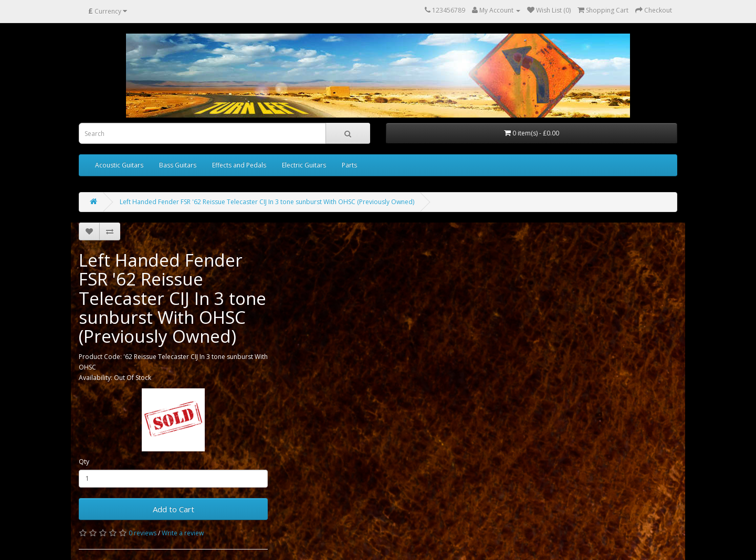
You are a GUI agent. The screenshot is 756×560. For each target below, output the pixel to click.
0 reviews (143, 533)
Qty (84, 462)
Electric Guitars (304, 165)
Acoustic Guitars (119, 165)
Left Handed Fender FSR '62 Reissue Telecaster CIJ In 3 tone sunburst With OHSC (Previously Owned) (267, 202)
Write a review (183, 533)
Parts (349, 165)
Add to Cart (174, 509)
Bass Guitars (178, 165)
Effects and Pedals (239, 165)
